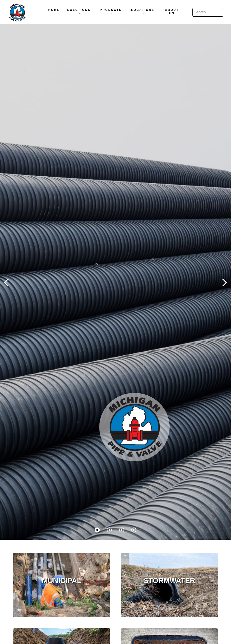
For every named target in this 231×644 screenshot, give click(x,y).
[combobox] (208, 12)
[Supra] (134, 425)
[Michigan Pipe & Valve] (17, 12)
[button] (225, 282)
